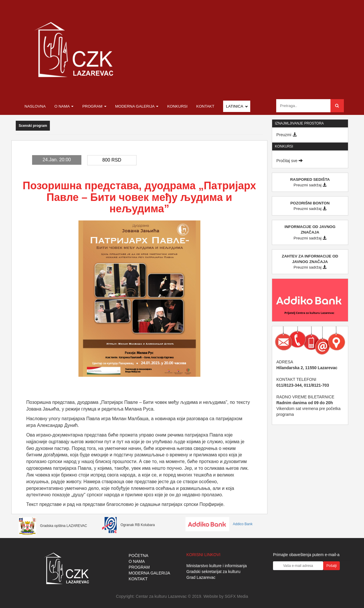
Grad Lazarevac (201, 577)
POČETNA (139, 556)
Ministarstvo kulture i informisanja (217, 566)
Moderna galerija (137, 106)
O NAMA (137, 561)
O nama (64, 106)
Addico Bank (219, 524)
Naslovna (35, 106)
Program (94, 106)
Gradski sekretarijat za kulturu (213, 572)
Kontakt (205, 106)
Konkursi (177, 106)
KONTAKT (138, 579)
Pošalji (331, 566)
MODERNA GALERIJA (149, 573)
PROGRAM (139, 567)
